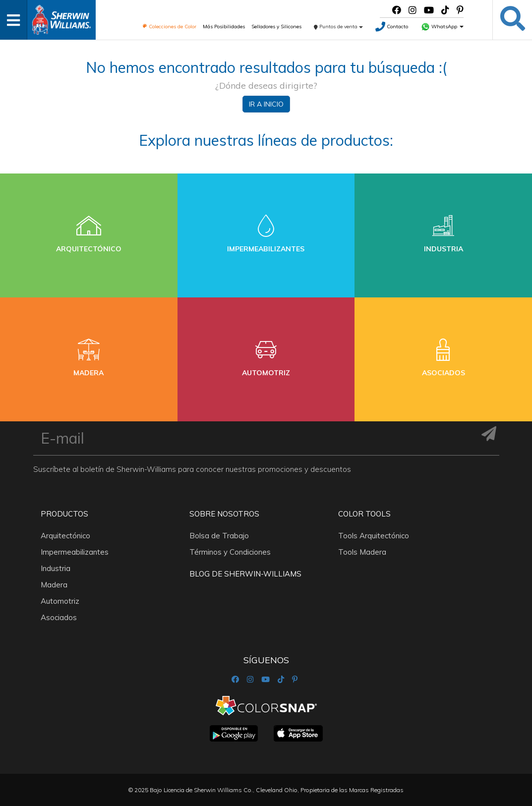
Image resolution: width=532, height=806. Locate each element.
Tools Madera (362, 552)
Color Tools (364, 514)
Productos (64, 514)
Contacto (392, 27)
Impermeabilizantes (75, 552)
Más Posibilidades (224, 27)
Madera (54, 585)
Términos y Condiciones (230, 552)
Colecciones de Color (169, 27)
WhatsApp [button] (442, 27)
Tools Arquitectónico (374, 536)
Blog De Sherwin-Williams (245, 574)
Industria (56, 568)
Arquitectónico (65, 536)
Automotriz (60, 601)
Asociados (59, 617)
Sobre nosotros (224, 514)
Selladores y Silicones (276, 27)
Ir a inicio (266, 104)
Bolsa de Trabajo (219, 536)
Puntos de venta (338, 27)
